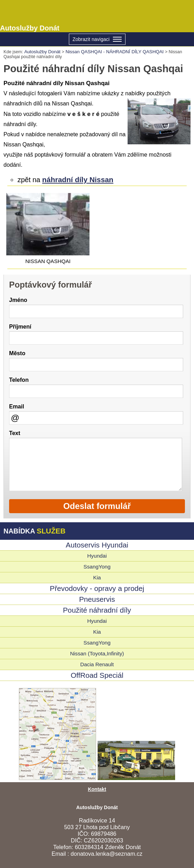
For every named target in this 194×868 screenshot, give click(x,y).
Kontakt (97, 789)
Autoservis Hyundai (97, 545)
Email (17, 406)
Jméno (18, 300)
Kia (97, 577)
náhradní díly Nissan (78, 180)
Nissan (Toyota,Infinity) (97, 653)
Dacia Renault (97, 664)
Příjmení (20, 326)
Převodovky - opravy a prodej (97, 588)
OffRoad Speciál (97, 675)
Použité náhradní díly (97, 610)
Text (15, 433)
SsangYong (97, 567)
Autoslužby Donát (97, 16)
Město (17, 353)
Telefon (19, 380)
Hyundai (97, 556)
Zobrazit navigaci (97, 40)
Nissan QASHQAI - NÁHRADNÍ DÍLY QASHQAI (114, 52)
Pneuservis (97, 599)
